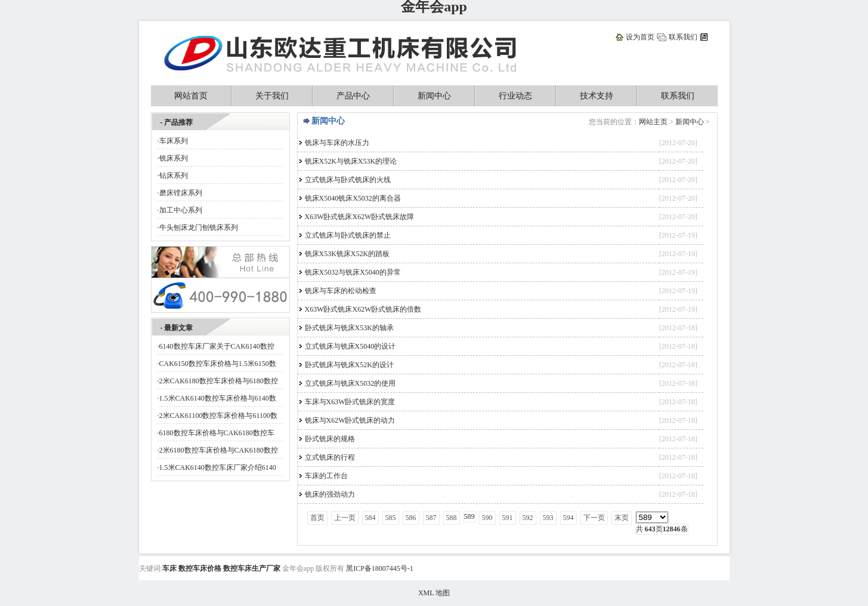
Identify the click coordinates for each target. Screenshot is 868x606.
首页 (317, 518)
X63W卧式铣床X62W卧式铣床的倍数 (363, 309)
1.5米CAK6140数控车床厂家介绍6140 (218, 467)
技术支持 (597, 96)
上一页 (345, 518)
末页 (622, 518)
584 (370, 518)
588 (452, 518)
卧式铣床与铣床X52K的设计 (349, 365)
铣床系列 (174, 158)
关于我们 (272, 96)
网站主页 (653, 122)
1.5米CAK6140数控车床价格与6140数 (218, 398)
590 (487, 518)
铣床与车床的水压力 (337, 143)
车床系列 (174, 141)
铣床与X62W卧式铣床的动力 (350, 420)
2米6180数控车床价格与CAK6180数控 (219, 450)
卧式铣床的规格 (330, 439)
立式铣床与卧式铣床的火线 (348, 180)
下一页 (594, 518)
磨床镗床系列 (181, 193)
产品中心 (353, 96)
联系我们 (683, 37)
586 (411, 518)
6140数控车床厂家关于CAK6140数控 (217, 346)
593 (548, 518)
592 (528, 518)
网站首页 (191, 96)
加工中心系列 (181, 210)
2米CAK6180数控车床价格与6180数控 (219, 381)
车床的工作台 (326, 476)
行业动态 (515, 96)
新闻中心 (434, 96)
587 (431, 518)
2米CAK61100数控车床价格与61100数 (218, 416)
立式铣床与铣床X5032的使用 (350, 383)
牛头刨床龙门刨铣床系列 (199, 227)
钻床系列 (174, 176)
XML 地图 (434, 593)
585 (391, 518)
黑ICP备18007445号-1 (380, 568)
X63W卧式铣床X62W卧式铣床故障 (360, 217)
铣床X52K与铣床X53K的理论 (351, 161)
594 (569, 518)
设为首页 (640, 37)
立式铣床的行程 (330, 457)
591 (508, 518)
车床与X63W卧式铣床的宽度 (350, 402)
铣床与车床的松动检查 (341, 291)
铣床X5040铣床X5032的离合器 (353, 198)
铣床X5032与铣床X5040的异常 (353, 272)
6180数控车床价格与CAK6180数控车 (217, 433)
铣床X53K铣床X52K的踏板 (347, 254)
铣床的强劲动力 (330, 494)
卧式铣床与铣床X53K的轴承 (349, 328)
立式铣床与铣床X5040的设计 (350, 346)
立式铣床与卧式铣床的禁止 (348, 235)
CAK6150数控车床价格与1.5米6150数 (218, 364)
